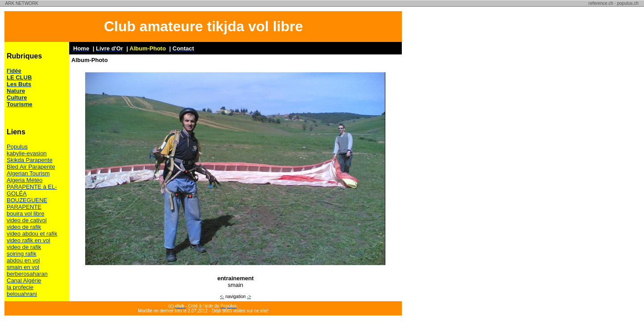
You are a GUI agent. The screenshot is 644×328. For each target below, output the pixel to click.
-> (249, 297)
